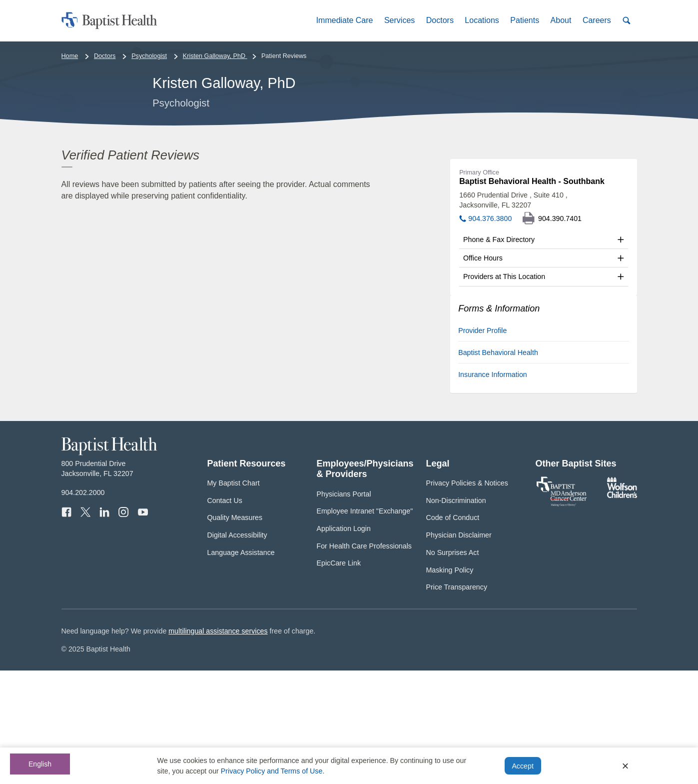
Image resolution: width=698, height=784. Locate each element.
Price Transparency (457, 700)
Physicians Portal (344, 607)
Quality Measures (235, 631)
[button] (344, 20)
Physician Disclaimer (459, 648)
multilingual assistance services (218, 744)
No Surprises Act (453, 666)
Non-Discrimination (456, 614)
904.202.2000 (83, 606)
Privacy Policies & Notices (467, 596)
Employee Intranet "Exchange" (365, 624)
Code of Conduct (453, 631)
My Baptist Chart (234, 596)
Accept (522, 766)
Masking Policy (450, 683)
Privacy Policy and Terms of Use (272, 771)
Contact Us (225, 614)
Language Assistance (241, 666)
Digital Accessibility (237, 648)
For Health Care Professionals (364, 659)
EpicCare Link (339, 676)
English (40, 764)
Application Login (344, 642)
